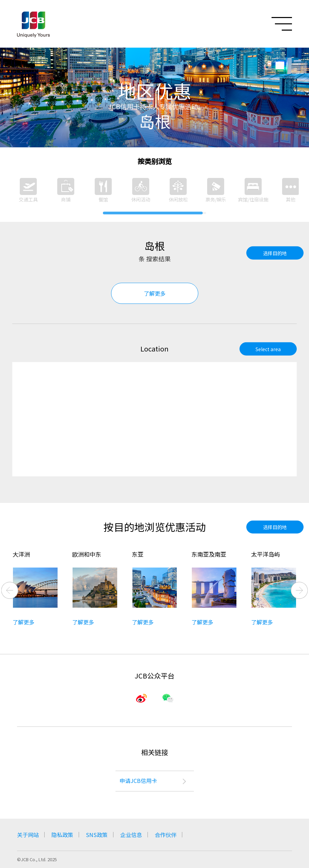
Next (299, 590)
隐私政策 (62, 835)
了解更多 (155, 293)
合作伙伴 (166, 835)
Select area (268, 349)
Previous (10, 590)
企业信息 (131, 835)
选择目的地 (275, 253)
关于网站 (28, 835)
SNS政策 (97, 835)
